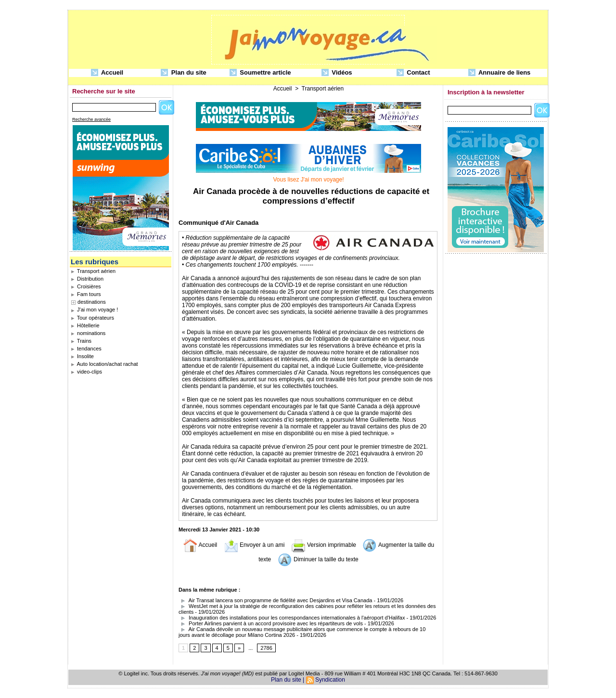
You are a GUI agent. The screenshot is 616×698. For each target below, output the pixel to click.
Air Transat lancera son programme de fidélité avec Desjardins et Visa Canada (275, 600)
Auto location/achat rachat (104, 364)
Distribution (87, 279)
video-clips (86, 372)
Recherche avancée (91, 119)
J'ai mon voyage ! (94, 310)
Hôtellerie (85, 325)
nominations (88, 333)
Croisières (86, 286)
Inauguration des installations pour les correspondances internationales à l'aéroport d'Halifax (292, 618)
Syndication (330, 680)
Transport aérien (93, 271)
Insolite (82, 356)
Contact (413, 73)
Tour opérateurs (92, 318)
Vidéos (337, 73)
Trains (81, 341)
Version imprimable (324, 545)
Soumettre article (260, 73)
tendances (86, 349)
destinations (92, 302)
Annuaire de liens (500, 73)
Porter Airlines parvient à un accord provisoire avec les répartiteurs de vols (271, 623)
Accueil (107, 73)
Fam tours (86, 294)
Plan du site (184, 73)
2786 (266, 648)
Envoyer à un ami (254, 545)
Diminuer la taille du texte (318, 559)
